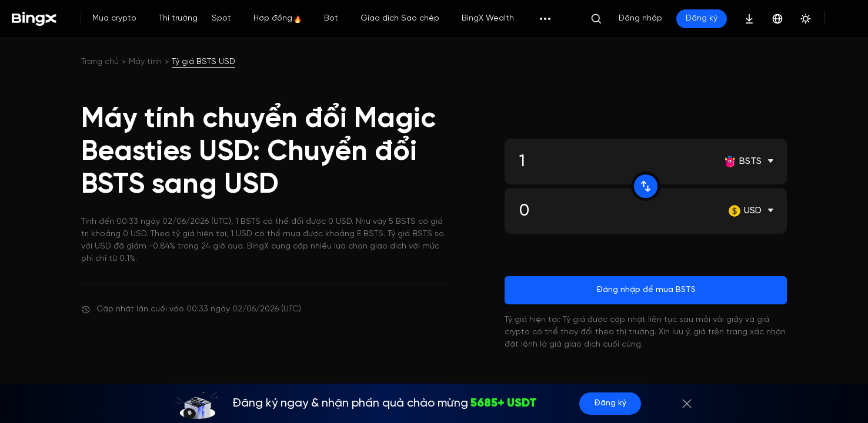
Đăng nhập (640, 19)
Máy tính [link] (145, 62)
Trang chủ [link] (100, 62)
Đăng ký (702, 19)
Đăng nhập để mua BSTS (646, 290)
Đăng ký (598, 403)
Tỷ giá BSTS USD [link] (203, 62)
